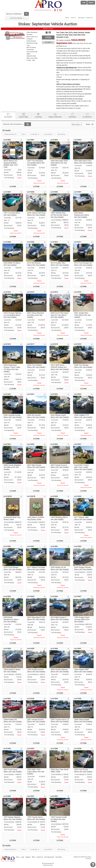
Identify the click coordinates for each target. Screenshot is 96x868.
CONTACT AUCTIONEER (48, 37)
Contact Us (89, 18)
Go (26, 14)
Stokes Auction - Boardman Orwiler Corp (32, 43)
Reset (88, 124)
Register (91, 3)
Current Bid (47, 134)
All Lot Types (77, 124)
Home (67, 18)
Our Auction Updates (17, 18)
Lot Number (34, 134)
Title (23, 134)
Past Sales (59, 857)
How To (73, 18)
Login (84, 3)
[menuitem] (67, 18)
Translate (81, 18)
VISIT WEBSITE (48, 42)
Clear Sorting (61, 134)
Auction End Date (10, 134)
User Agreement (49, 857)
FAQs (33, 857)
